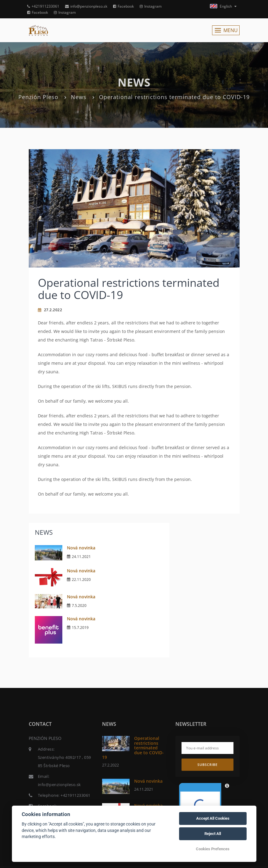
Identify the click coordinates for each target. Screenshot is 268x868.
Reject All (213, 834)
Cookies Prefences (213, 849)
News (79, 97)
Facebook (123, 6)
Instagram (151, 6)
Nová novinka (81, 548)
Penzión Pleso (38, 97)
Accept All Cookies (213, 818)
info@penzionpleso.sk (86, 6)
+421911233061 (43, 6)
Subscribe (207, 765)
